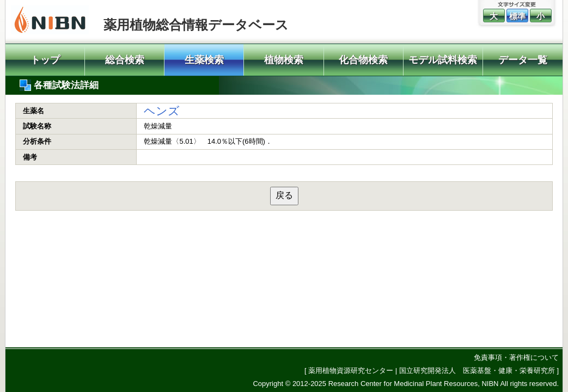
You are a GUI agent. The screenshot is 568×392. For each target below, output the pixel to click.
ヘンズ (162, 111)
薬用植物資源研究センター (351, 370)
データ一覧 (523, 60)
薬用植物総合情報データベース (196, 25)
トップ (45, 60)
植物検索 (284, 60)
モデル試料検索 (443, 60)
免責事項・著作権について (516, 357)
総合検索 (125, 60)
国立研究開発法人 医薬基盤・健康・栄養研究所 (477, 370)
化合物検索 (363, 60)
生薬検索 (204, 60)
